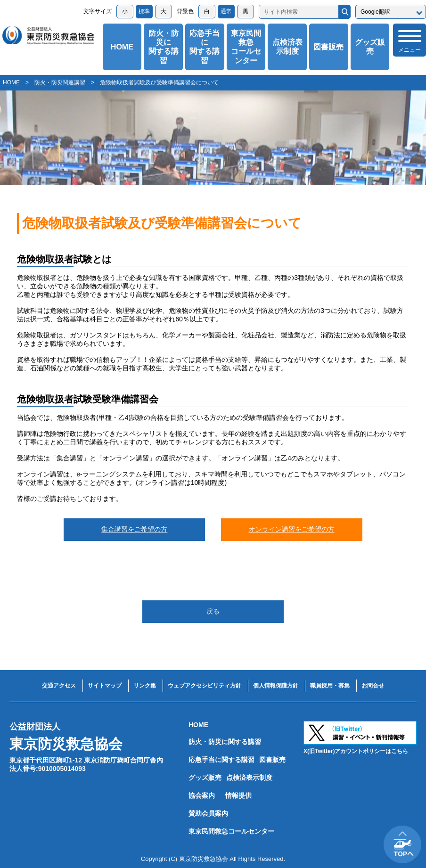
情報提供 (238, 795)
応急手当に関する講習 (205, 47)
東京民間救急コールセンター (246, 47)
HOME (122, 47)
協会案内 (202, 795)
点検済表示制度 (287, 47)
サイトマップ (105, 686)
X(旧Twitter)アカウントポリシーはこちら (356, 751)
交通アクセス (59, 686)
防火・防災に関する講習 (164, 47)
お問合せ (373, 686)
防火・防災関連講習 (60, 82)
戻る (213, 611)
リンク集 (145, 686)
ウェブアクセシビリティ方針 (205, 686)
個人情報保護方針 (276, 686)
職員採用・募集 (330, 686)
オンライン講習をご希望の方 (292, 529)
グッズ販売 (370, 47)
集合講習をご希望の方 (134, 529)
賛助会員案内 (208, 813)
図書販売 (328, 47)
